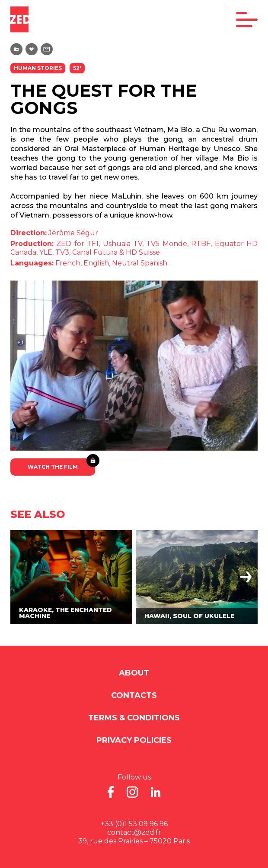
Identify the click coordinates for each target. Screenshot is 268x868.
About (134, 673)
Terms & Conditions (134, 718)
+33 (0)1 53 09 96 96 (134, 824)
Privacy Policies (134, 740)
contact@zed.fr (134, 832)
